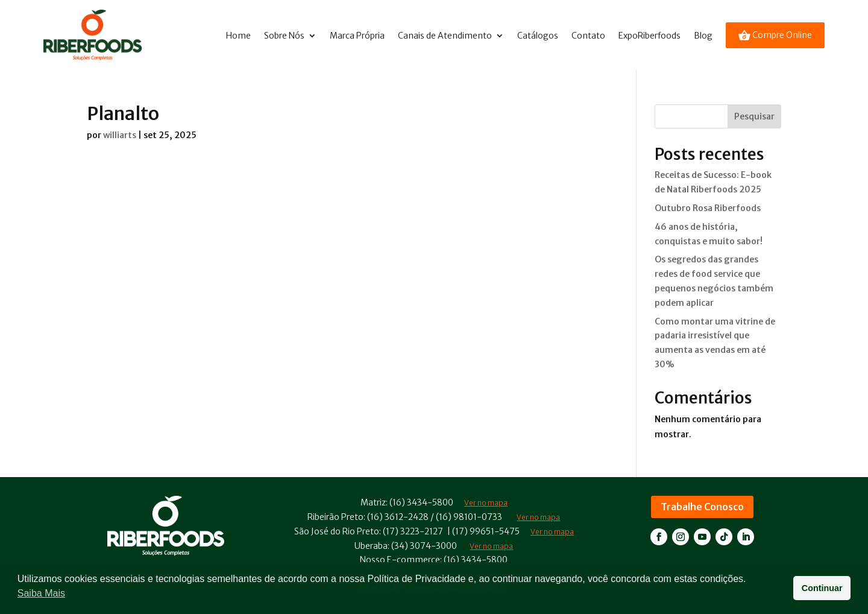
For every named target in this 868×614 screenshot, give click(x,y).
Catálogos (538, 36)
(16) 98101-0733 (469, 517)
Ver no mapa (538, 517)
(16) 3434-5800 (421, 502)
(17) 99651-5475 (486, 531)
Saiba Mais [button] (41, 593)
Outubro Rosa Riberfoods (708, 208)
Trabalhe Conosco (702, 507)
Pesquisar (754, 116)
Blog (703, 36)
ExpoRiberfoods (649, 36)
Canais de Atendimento (445, 36)
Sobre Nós (284, 36)
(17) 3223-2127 (413, 531)
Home (238, 36)
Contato (588, 36)
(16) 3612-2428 (398, 517)
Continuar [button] (822, 588)
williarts (120, 135)
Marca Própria (357, 36)
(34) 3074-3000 (424, 546)
